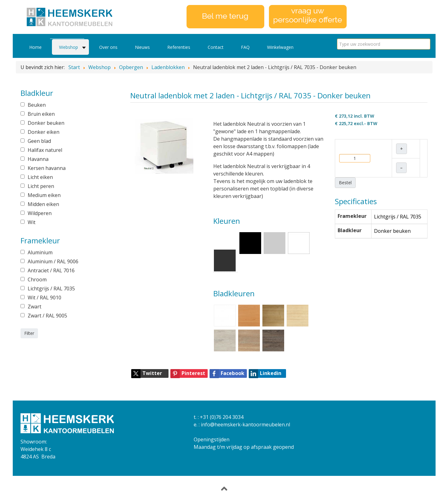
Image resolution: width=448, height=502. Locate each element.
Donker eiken (44, 132)
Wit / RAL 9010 (44, 298)
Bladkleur (350, 230)
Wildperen (40, 213)
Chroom (37, 279)
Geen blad (39, 141)
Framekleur (352, 216)
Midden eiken (43, 204)
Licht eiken (40, 177)
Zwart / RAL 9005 (47, 316)
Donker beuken (46, 123)
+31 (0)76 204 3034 (222, 417)
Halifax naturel (45, 150)
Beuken (37, 105)
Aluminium (40, 252)
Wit (32, 222)
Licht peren (41, 186)
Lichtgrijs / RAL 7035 (51, 289)
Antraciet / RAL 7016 (51, 270)
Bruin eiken (41, 114)
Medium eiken (44, 195)
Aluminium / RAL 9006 (53, 261)
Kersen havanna (47, 168)
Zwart (35, 307)
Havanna (38, 159)
